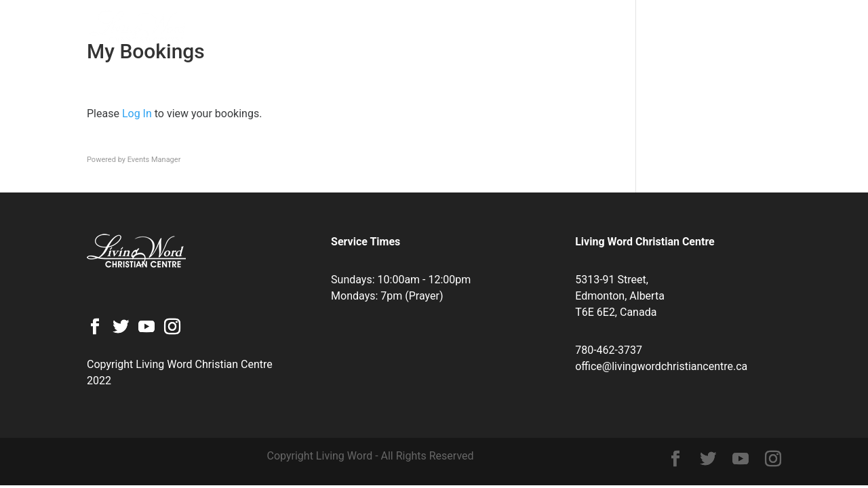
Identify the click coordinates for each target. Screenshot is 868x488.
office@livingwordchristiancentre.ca (661, 366)
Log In (137, 114)
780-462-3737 (609, 350)
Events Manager (154, 160)
